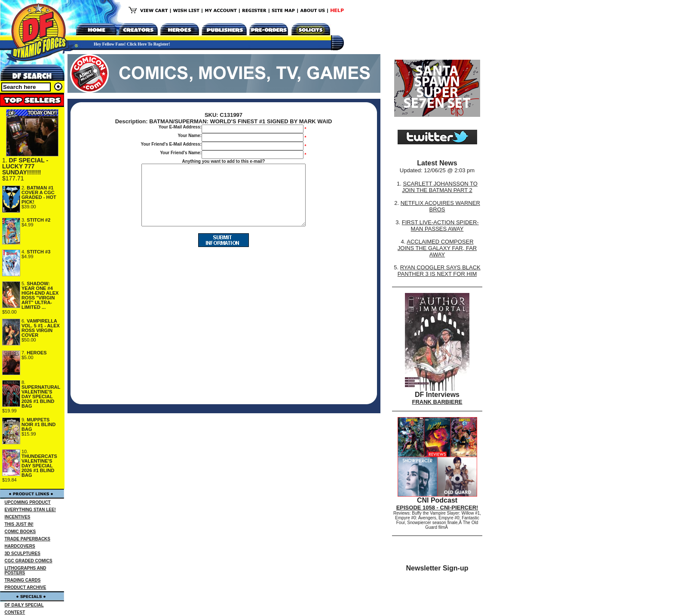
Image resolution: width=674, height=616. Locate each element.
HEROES (37, 353)
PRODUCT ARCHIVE (26, 587)
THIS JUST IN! (19, 524)
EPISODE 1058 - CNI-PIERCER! (437, 508)
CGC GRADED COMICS (29, 561)
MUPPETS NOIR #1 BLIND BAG (38, 424)
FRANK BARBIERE (437, 402)
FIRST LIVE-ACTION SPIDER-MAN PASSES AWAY (440, 226)
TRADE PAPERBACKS (28, 539)
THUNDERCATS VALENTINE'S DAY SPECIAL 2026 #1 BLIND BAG (39, 466)
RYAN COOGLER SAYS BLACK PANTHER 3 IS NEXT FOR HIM (439, 271)
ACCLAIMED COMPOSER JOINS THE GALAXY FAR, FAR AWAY (437, 248)
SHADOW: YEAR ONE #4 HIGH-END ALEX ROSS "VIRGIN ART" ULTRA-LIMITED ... (40, 295)
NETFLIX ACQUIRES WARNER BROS (440, 206)
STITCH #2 (38, 220)
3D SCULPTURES (23, 553)
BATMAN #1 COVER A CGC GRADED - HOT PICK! (39, 195)
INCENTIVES (18, 517)
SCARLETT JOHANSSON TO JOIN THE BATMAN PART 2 (440, 187)
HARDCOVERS (20, 546)
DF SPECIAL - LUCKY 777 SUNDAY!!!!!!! (25, 166)
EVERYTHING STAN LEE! (30, 510)
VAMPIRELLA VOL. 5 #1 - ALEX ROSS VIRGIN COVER (41, 328)
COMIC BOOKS (20, 532)
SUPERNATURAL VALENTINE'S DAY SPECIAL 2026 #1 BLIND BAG (41, 396)
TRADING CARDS (23, 580)
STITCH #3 (38, 252)
